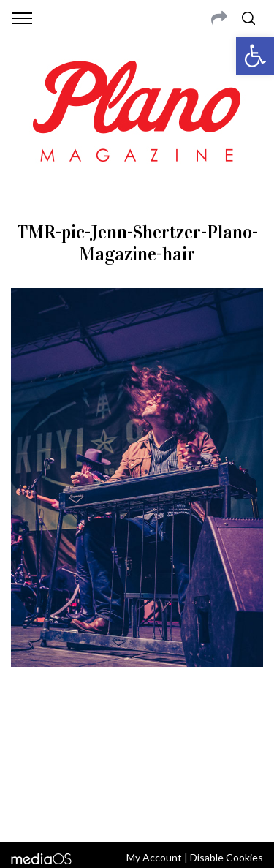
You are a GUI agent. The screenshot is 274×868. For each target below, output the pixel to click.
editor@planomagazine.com (137, 772)
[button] (255, 56)
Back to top (137, 812)
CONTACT (71, 737)
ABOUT (28, 737)
